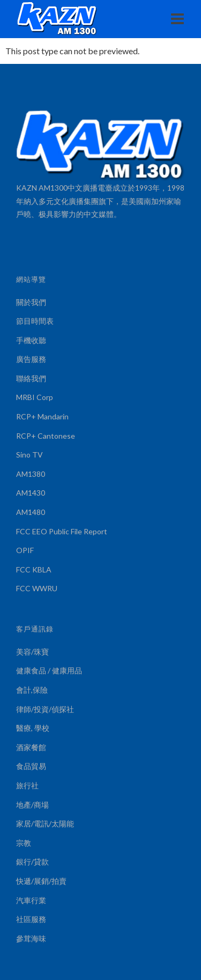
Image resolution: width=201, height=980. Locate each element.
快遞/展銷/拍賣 (41, 881)
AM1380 (31, 474)
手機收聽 (31, 340)
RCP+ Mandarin (42, 416)
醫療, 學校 (33, 728)
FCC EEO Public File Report (62, 531)
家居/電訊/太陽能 (45, 823)
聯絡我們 (31, 378)
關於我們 (31, 302)
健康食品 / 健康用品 (49, 670)
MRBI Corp (35, 397)
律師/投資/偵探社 (45, 709)
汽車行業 (31, 900)
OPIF (25, 550)
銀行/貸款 (32, 862)
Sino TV (29, 455)
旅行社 (27, 785)
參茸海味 (31, 938)
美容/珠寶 (32, 652)
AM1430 (31, 493)
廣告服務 (31, 359)
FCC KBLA (34, 569)
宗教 (24, 843)
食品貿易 (31, 766)
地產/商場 (32, 805)
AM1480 (31, 512)
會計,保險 (32, 690)
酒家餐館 (31, 747)
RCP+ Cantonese (46, 436)
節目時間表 (35, 321)
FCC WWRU (37, 588)
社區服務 (31, 919)
